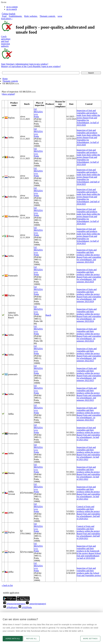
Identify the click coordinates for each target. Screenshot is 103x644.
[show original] (8, 94)
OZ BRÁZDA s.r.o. (38, 112)
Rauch (48, 315)
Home (5, 79)
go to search (12, 9)
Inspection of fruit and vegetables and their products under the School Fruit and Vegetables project (89, 572)
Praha (36, 117)
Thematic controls (10, 81)
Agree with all (13, 639)
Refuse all (31, 639)
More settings (90, 639)
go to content (12, 7)
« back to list (7, 585)
